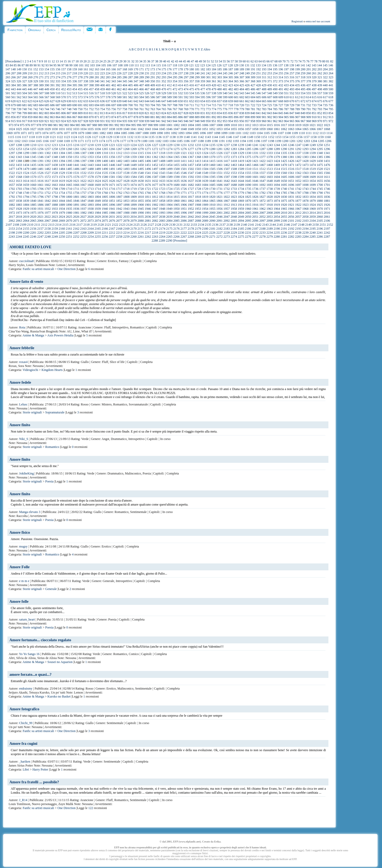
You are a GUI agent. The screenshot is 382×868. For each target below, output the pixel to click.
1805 (105, 197)
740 (24, 109)
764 (158, 109)
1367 (191, 157)
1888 (55, 205)
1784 (277, 193)
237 (180, 73)
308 (248, 77)
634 (91, 101)
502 (14, 93)
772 (203, 109)
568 (53, 97)
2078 (126, 221)
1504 (205, 169)
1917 (262, 205)
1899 (134, 205)
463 (125, 89)
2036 (148, 217)
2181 (212, 229)
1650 (284, 181)
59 (240, 61)
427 (253, 85)
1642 (227, 181)
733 (314, 105)
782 (258, 109)
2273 (227, 237)
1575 (69, 177)
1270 (141, 149)
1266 (112, 149)
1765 (141, 193)
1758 (90, 193)
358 (197, 81)
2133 (194, 225)
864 (58, 117)
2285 (312, 237)
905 (286, 117)
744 (47, 109)
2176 (176, 229)
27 (113, 61)
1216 (76, 145)
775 (219, 109)
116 (164, 65)
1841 (40, 201)
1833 (305, 197)
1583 (127, 177)
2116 (72, 225)
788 (292, 109)
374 (286, 81)
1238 (234, 145)
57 (232, 61)
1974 (26, 213)
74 (300, 61)
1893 (91, 205)
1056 (241, 129)
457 (91, 89)
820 (141, 113)
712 (197, 105)
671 (297, 101)
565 (36, 97)
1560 (284, 173)
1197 (264, 141)
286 (125, 77)
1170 (74, 141)
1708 (55, 189)
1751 (40, 193)
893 (220, 117)
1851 (112, 201)
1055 (234, 129)
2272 (219, 237)
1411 (184, 161)
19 (81, 61)
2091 (219, 221)
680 (19, 105)
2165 (98, 229)
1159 (321, 137)
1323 (198, 153)
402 (114, 85)
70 (284, 61)
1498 (162, 169)
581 (125, 97)
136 (275, 65)
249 (247, 73)
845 (281, 113)
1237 (227, 145)
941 (158, 121)
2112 (44, 225)
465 (136, 89)
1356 (112, 157)
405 (131, 85)
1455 (176, 165)
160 (80, 69)
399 (97, 85)
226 (119, 73)
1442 (83, 165)
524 (136, 93)
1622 (83, 181)
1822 (227, 197)
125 (214, 65)
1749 (26, 193)
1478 (19, 169)
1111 (309, 133)
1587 (155, 177)
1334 (277, 153)
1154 (285, 137)
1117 (25, 137)
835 (225, 113)
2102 (298, 221)
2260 (133, 237)
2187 (255, 229)
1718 (126, 189)
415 (186, 85)
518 (102, 93)
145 (325, 65)
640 (125, 101)
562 (19, 97)
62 (252, 61)
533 (186, 93)
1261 (76, 149)
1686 (219, 185)
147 (8, 69)
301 (209, 77)
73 (296, 61)
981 (56, 125)
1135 (151, 137)
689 (69, 105)
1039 (119, 129)
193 (264, 69)
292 (158, 77)
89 (31, 65)
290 (147, 77)
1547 (191, 173)
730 (297, 105)
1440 (69, 165)
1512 (262, 169)
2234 (270, 233)
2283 (298, 237)
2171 (141, 229)
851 (314, 113)
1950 (176, 209)
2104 (312, 221)
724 (264, 105)
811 (92, 113)
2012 (298, 213)
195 (275, 69)
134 (264, 65)
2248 (47, 237)
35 (145, 61)
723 (258, 105)
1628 (126, 181)
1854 (133, 201)
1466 (255, 165)
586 (153, 97)
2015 (320, 213)
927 (80, 121)
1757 (83, 193)
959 (258, 121)
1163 (25, 141)
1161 (10, 141)
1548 (198, 173)
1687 (227, 185)
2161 (69, 229)
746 (58, 109)
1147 (236, 137)
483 (236, 89)
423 (231, 85)
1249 (312, 145)
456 (86, 89)
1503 (198, 169)
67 (272, 61)
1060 (270, 129)
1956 (219, 209)
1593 (198, 177)
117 (170, 65)
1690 (248, 185)
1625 (105, 181)
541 (231, 93)
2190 (277, 229)
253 (270, 73)
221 (91, 73)
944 (175, 121)
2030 (105, 217)
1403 (127, 161)
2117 (80, 225)
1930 (33, 209)
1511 (255, 169)
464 (130, 89)
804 (53, 113)
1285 (248, 149)
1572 (48, 177)
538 (214, 93)
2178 (191, 229)
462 (119, 89)
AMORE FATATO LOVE (30, 247)
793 (320, 109)
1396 (76, 161)
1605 (284, 177)
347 (136, 81)
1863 (198, 201)
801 (36, 113)
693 (92, 105)
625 (41, 101)
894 (225, 117)
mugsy (23, 546)
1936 (76, 209)
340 (97, 81)
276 (69, 77)
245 (225, 73)
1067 (320, 129)
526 (147, 93)
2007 (263, 213)
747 (63, 109)
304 (225, 77)
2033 (126, 217)
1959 (241, 209)
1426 (291, 161)
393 (64, 85)
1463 (234, 165)
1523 (19, 173)
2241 (320, 233)
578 (108, 97)
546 (258, 93)
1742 (298, 189)
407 (142, 85)
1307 (84, 153)
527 (153, 93)
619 (8, 101)
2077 (119, 221)
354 (175, 81)
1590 (177, 177)
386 (25, 85)
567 (47, 97)
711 (192, 105)
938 (141, 121)
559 (331, 93)
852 (320, 113)
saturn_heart (27, 619)
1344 (26, 157)
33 (137, 61)
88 (27, 65)
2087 (191, 221)
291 (153, 77)
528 (158, 93)
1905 (177, 205)
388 (36, 85)
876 (125, 117)
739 (19, 109)
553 (297, 93)
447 (36, 89)
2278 (262, 237)
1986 (112, 213)
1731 (219, 189)
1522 (12, 173)
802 (41, 113)
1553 (234, 173)
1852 (119, 201)
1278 (198, 149)
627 (52, 101)
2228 (227, 233)
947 (192, 121)
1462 (227, 165)
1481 (41, 169)
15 (65, 61)
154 (47, 69)
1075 (52, 133)
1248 (305, 145)
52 (212, 61)
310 (259, 77)
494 (297, 89)
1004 (191, 125)
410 (158, 85)
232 (153, 73)
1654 (312, 181)
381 (325, 81)
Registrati (297, 21)
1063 (291, 129)
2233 (262, 233)
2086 (184, 221)
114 (153, 65)
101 (81, 65)
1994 (170, 213)
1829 (277, 197)
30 (125, 61)
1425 (284, 161)
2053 (270, 217)
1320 (176, 153)
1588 (162, 177)
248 (242, 73)
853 (325, 113)
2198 (12, 233)
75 (304, 61)
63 (256, 61)
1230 (176, 145)
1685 (212, 185)
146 (331, 65)
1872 (262, 201)
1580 (105, 177)
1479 (26, 169)
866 (69, 117)
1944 (133, 209)
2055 (284, 217)
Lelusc (23, 404)
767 (175, 109)
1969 (312, 209)
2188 (262, 229)
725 (270, 105)
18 (77, 61)
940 (153, 121)
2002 (227, 213)
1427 (298, 161)
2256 (105, 237)
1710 (69, 189)
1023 (327, 125)
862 (47, 117)
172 (147, 69)
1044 (155, 129)
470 (164, 89)
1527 (47, 173)
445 (24, 89)
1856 (148, 201)
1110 (302, 133)
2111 (37, 225)
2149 (308, 225)
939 (147, 121)
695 (103, 105)
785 (275, 109)
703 (147, 105)
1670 (105, 185)
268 (25, 77)
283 (108, 77)
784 (270, 109)
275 (64, 77)
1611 (327, 177)
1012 (248, 125)
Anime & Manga (33, 335)
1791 (327, 193)
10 (45, 61)
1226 (148, 145)
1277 (191, 149)
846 (286, 113)
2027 (83, 217)
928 (86, 121)
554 (303, 93)
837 (236, 113)
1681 (184, 185)
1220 (105, 145)
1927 (12, 209)
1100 (231, 133)
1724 (169, 189)
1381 (291, 157)
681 (25, 105)
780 (247, 109)
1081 (95, 133)
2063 (19, 221)
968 (309, 121)
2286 (320, 237)
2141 (251, 225)
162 (91, 69)
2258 (119, 237)
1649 (277, 181)
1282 (227, 149)
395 (75, 85)
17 (73, 61)
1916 (255, 205)
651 (186, 101)
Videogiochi (30, 370)
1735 (248, 189)
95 (55, 65)
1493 (127, 169)
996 (139, 125)
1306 (76, 153)
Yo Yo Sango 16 (29, 654)
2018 (19, 217)
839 (247, 113)
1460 (212, 165)
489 (270, 89)
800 (30, 113)
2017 (12, 217)
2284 (305, 237)
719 (236, 105)
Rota (22, 327)
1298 (19, 153)
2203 (48, 233)
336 (75, 81)
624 (36, 101)
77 (312, 61)
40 (164, 61)
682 (30, 105)
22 (93, 61)
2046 (219, 217)
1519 (312, 169)
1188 (201, 141)
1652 (298, 181)
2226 (212, 233)
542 (236, 93)
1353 (90, 157)
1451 (148, 165)
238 (186, 73)
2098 (270, 221)
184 (214, 69)
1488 (91, 169)
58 (236, 61)
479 (214, 89)
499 (325, 89)
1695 (284, 185)
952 (219, 121)
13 (57, 61)
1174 (102, 141)
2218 (155, 233)
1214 (62, 145)
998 (150, 125)
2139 (237, 225)
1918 (270, 205)
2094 (241, 221)
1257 (47, 149)
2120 (101, 225)
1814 (169, 197)
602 (242, 97)
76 (308, 61)
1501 (184, 169)
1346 (40, 157)
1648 (270, 181)
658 (225, 101)
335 (69, 81)
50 (204, 61)
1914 (241, 205)
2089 (205, 221)
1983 (91, 213)
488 (264, 89)
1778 (234, 193)
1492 (119, 169)
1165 (39, 141)
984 (72, 125)
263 (325, 73)
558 (325, 93)
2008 (270, 213)
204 (325, 69)
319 (309, 77)
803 (47, 113)
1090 (160, 133)
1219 (98, 145)
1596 (220, 177)
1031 (62, 129)
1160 (328, 137)
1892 (84, 205)
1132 (130, 137)
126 (219, 65)
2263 (155, 237)
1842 (47, 201)
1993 (162, 213)
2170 (133, 229)
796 (8, 113)
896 (236, 117)
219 (80, 73)
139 (292, 65)
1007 (212, 125)
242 (208, 73)
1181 (151, 141)
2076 (112, 221)
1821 (219, 197)
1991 (148, 213)
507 (41, 93)
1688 (234, 185)
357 (192, 81)
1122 (60, 137)
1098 (217, 133)
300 (203, 77)
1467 (262, 165)
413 (175, 85)
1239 (241, 145)
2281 (284, 237)
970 (320, 121)
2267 (184, 237)
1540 (141, 173)
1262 (83, 149)
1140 (187, 137)
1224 (133, 145)
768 (180, 109)
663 (253, 101)
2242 (327, 233)
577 (103, 97)
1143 (208, 137)
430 (270, 85)
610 (286, 97)
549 (275, 93)
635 (97, 101)
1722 (155, 189)
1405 (141, 161)
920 (41, 121)
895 (231, 117)
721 (247, 105)
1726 (184, 189)
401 (108, 85)
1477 (12, 169)
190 (247, 69)
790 (303, 109)
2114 (58, 225)
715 (214, 105)
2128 (158, 225)
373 (281, 81)
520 (114, 93)
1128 (102, 137)
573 (80, 97)
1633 (162, 181)
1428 (305, 161)
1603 (270, 177)
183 (208, 69)
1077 (67, 133)
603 (248, 97)
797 (14, 113)
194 (270, 69)
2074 (98, 221)
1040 (126, 129)
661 (242, 101)
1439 (62, 165)
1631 (148, 181)
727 (281, 105)
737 (8, 109)
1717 (119, 189)
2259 (126, 237)
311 (264, 77)
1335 (284, 153)
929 (91, 121)
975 (22, 125)
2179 (198, 229)
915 (13, 121)
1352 (83, 157)
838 (242, 113)
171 (141, 69)
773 (208, 109)
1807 (119, 197)
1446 (112, 165)
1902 (155, 205)
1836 (327, 197)
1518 (305, 169)
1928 (19, 209)
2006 (255, 213)
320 (314, 77)
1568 (19, 177)
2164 (90, 229)
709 (181, 105)
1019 (298, 125)
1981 (76, 213)
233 (158, 73)
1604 (277, 177)
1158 (314, 137)
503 (19, 93)
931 (102, 121)
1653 (305, 181)
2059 (312, 217)
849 (303, 113)
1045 (162, 129)
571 (69, 97)
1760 (105, 193)
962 (275, 121)
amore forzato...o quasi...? (30, 674)
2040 (176, 217)
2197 (327, 229)
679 (14, 105)
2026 (76, 217)
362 (219, 81)
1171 (81, 141)
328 (30, 81)
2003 (234, 213)
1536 (112, 173)
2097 (262, 221)
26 (109, 61)
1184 (172, 141)
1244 (277, 145)
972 (331, 121)
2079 (133, 221)
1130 (116, 137)
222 (97, 73)
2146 (287, 225)
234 (164, 73)
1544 (169, 173)
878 (136, 117)
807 (69, 113)
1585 (141, 177)
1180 (144, 141)
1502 (191, 169)
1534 (98, 173)
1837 (12, 201)
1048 (184, 129)
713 (203, 105)
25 (105, 61)
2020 (33, 217)
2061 (327, 217)
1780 (248, 193)
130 (241, 65)
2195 (312, 229)
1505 (212, 169)
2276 (248, 237)
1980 (69, 213)
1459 (205, 165)
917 (24, 121)
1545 (176, 173)
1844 (62, 201)
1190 (215, 141)
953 (225, 121)
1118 (32, 137)
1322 (191, 153)
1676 (148, 185)
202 (314, 69)
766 (169, 109)
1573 (55, 177)
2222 (184, 233)
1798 (55, 197)
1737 (262, 189)
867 (75, 117)
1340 (320, 153)
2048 (234, 217)
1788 (305, 193)
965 (292, 121)
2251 (69, 237)
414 (180, 85)
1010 (234, 125)
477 (203, 89)
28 (117, 61)
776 (225, 109)
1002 (177, 125)
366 (242, 81)
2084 (169, 221)
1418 (234, 161)
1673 (126, 185)
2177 (184, 229)
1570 (33, 177)
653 (197, 101)
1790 (320, 193)
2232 (255, 233)
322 (325, 77)
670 (292, 101)
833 (214, 113)
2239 (305, 233)
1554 (241, 173)
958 (253, 121)
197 (286, 69)
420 (214, 85)
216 (63, 73)
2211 (105, 233)
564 (30, 97)
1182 (158, 141)
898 (248, 117)
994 (128, 125)
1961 (255, 209)
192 (258, 69)
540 (225, 93)
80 (324, 61)
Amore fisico (20, 532)
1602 (263, 177)
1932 (47, 209)
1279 (205, 149)
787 (286, 109)
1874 (277, 201)
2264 (162, 237)
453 (69, 89)
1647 (262, 181)
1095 (196, 133)
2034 (133, 217)
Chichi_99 (26, 723)
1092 (174, 133)
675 (320, 101)
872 (103, 117)
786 (281, 109)
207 (14, 73)
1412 (191, 161)
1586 (148, 177)
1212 (47, 145)
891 (209, 117)
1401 (112, 161)
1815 (176, 197)
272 (47, 77)
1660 (33, 185)
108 (120, 65)
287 (131, 77)
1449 (133, 165)
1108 (288, 133)
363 (225, 81)
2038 (162, 217)
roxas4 (23, 362)
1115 (11, 137)
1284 (241, 149)
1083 (110, 133)
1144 (215, 137)
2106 (327, 221)
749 (75, 109)
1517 (298, 169)
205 (331, 69)
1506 (220, 169)
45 (184, 61)
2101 (291, 221)
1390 (33, 161)
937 (136, 121)
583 (136, 97)
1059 (262, 129)
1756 (76, 193)
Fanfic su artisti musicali (38, 269)
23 (97, 61)
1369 (205, 157)
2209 (91, 233)
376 (297, 81)
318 (303, 77)
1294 (312, 149)
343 (114, 81)
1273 (162, 149)
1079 (81, 133)
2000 (212, 213)
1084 (117, 133)
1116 (18, 137)
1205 (321, 141)
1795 (33, 197)
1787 (298, 193)
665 (264, 101)
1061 (277, 129)
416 (192, 85)
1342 (12, 157)
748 (69, 109)
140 (297, 65)
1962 (262, 209)
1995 (177, 213)
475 (192, 89)
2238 (298, 233)
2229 (234, 233)
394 (69, 85)
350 (153, 81)
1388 (19, 161)
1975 (33, 213)
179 (186, 69)
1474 (312, 165)
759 (130, 109)
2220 (169, 233)
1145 (222, 137)
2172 (148, 229)
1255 (33, 149)
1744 (312, 189)
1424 (277, 161)
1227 (155, 145)
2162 (76, 229)
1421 (255, 161)
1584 (134, 177)
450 (52, 89)
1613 (19, 181)
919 (36, 121)
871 (97, 117)
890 (203, 117)
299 (197, 77)
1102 (246, 133)
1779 (241, 193)
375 (292, 81)
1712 (83, 189)
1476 (327, 165)
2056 (291, 217)
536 (203, 93)
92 (43, 65)
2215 (133, 233)
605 (259, 97)
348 (141, 81)
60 (244, 61)
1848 (90, 201)
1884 (26, 205)
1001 (170, 125)
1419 (241, 161)
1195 (250, 141)
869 (86, 117)
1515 (284, 169)
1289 (277, 149)
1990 (141, 213)
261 (314, 73)
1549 (205, 173)
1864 (205, 201)
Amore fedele (20, 382)
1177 (123, 141)
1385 (320, 157)
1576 (76, 177)
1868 (234, 201)
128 (230, 65)
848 (297, 113)
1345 (33, 157)
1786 (291, 193)
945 (180, 121)
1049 (191, 129)
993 (123, 125)
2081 (148, 221)
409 (153, 85)
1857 (155, 201)
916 (19, 121)
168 (125, 69)
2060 (320, 217)
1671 (112, 185)
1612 (12, 181)
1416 (219, 161)
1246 (291, 145)
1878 (305, 201)
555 (309, 93)
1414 (205, 161)
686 (53, 105)
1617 (47, 181)
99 (71, 65)
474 (186, 89)
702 (142, 105)
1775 (212, 193)
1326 (219, 153)
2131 (179, 225)
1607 (298, 177)
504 (25, 93)
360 (208, 81)
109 (126, 65)
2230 (241, 233)
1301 (41, 153)
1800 (69, 197)
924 (63, 121)
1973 (19, 213)
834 (219, 113)
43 (176, 61)
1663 (55, 185)
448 (41, 89)
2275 (241, 237)
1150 (257, 137)
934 (119, 121)
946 (186, 121)
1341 (327, 153)
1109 (295, 133)
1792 (12, 197)
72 (292, 61)
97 (63, 65)
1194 (243, 141)
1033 (76, 129)
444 (19, 89)
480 (219, 89)
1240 (248, 145)
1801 (76, 197)
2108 (16, 225)
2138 (229, 225)
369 (258, 81)
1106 (274, 133)
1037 (105, 129)
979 (45, 125)
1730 (212, 189)
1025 (19, 129)
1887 (48, 205)
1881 (327, 201)
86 (19, 65)
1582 (119, 177)
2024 (62, 217)
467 (147, 89)
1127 (95, 137)
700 (131, 105)
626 (47, 101)
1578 (91, 177)
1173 (95, 141)
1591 (184, 177)
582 (131, 97)
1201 (292, 141)
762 (147, 109)
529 (164, 93)
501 (8, 93)
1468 (270, 165)
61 (248, 61)
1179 (137, 141)
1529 (62, 173)
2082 (155, 221)
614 (309, 97)
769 (186, 109)
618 (331, 97)
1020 (305, 125)
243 (214, 73)
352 (164, 81)
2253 (83, 237)
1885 (33, 205)
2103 (305, 221)
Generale (51, 589)
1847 (83, 201)
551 (286, 93)
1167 (53, 141)
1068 (327, 129)
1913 (234, 205)
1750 (33, 193)
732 (309, 105)
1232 (191, 145)
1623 (90, 181)
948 (197, 121)
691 (80, 105)
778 (236, 109)
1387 (12, 161)
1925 (320, 205)
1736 (255, 189)
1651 (291, 181)
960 (264, 121)
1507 (227, 169)
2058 (305, 217)
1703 (19, 189)
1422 (262, 161)
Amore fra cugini (23, 743)
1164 (32, 141)
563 (25, 97)
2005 (248, 213)
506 (36, 93)
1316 (148, 153)
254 (275, 73)
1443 (90, 165)
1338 (305, 153)
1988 (127, 213)
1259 (62, 149)
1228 (162, 145)
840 (253, 113)
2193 (298, 229)
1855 (141, 201)
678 (8, 105)
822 (153, 113)
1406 (148, 161)
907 (298, 117)
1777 (227, 193)
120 (186, 65)
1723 (162, 189)
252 (264, 73)
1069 (9, 133)
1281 (219, 149)
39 (160, 61)
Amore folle (19, 601)
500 (331, 89)
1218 (90, 145)
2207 (76, 233)
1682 (191, 185)
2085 (176, 221)
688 (64, 105)
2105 (320, 221)
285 (119, 77)
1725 (176, 189)
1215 (69, 145)
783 (264, 109)
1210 (33, 145)
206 (8, 73)
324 (8, 81)
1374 (241, 157)
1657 (12, 185)
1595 (212, 177)
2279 (270, 237)
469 (158, 89)
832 (208, 113)
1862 (191, 201)
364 (231, 81)
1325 (212, 153)
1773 (198, 193)
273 (53, 77)
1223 (126, 145)
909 (309, 117)
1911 (220, 205)
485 (247, 89)
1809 (134, 197)
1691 (255, 185)
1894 (98, 205)
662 (247, 101)
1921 (291, 205)
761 (141, 109)
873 (108, 117)
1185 (180, 141)
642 (136, 101)
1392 (48, 161)
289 (142, 77)
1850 (105, 201)
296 (181, 77)
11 (49, 61)
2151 (323, 225)
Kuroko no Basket (59, 696)
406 (136, 85)
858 (25, 117)
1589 (170, 177)
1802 (84, 197)
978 (39, 125)
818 (130, 113)
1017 (284, 125)
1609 (313, 177)
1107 (281, 133)
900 (259, 117)
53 (216, 61)
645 (153, 101)
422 (225, 85)
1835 (320, 197)
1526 (40, 173)
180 (192, 69)
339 (91, 81)
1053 (219, 129)
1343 (19, 157)
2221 (176, 233)
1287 (262, 149)
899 (253, 117)
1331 (255, 153)
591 (181, 97)
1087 (138, 133)
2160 (62, 229)
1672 (119, 185)
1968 (305, 209)
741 (30, 109)
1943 (126, 209)
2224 (198, 233)
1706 (41, 189)
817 (125, 113)
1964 (277, 209)
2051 (255, 217)
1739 (277, 189)
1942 (119, 209)
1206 (328, 141)
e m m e (24, 581)
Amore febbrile (22, 348)
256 (286, 73)
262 (320, 73)
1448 (126, 165)
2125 (136, 225)
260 (309, 73)
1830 (284, 197)
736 (331, 105)
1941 (112, 209)
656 (214, 101)
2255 (98, 237)
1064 (298, 129)
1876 (291, 201)
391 (53, 85)
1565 (320, 173)
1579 (98, 177)
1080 (88, 133)
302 (214, 77)
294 (170, 77)
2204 (55, 233)
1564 (312, 173)
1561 (291, 173)
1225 (141, 145)
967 (303, 121)
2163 (83, 229)
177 (175, 69)
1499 (170, 169)
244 (219, 73)
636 (102, 101)
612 (297, 97)
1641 (219, 181)
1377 (262, 157)
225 (114, 73)
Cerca (51, 30)
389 (41, 85)
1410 (177, 161)
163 (97, 69)
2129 (165, 225)
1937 (83, 209)
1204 (314, 141)
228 (130, 73)
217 (69, 73)
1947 (155, 209)
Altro (207, 49)
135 (269, 65)
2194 (305, 229)
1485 (69, 169)
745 (52, 109)
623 (30, 101)
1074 (45, 133)
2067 (47, 221)
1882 (12, 205)
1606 (291, 177)
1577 (84, 177)
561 (14, 97)
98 (67, 65)
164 (102, 69)
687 (58, 105)
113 (148, 65)
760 (136, 109)
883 (164, 117)
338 (86, 81)
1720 (141, 189)
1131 (123, 137)
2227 (219, 233)
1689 (241, 185)
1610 (320, 177)
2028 (90, 217)
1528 (55, 173)
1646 (255, 181)
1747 (12, 193)
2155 (26, 229)
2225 (205, 233)
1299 (26, 153)
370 (264, 81)
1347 (47, 157)
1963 (270, 209)
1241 (255, 145)
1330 (248, 153)
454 (75, 89)
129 (236, 65)
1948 (162, 209)
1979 (62, 213)
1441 (76, 165)
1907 (191, 205)
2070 (69, 221)
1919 (277, 205)
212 (41, 73)
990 (106, 125)
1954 (205, 209)
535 (197, 93)
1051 (205, 129)
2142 (258, 225)
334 (63, 81)
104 (98, 65)
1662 (47, 185)
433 (286, 85)
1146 (229, 137)
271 (41, 77)
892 (214, 117)
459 (102, 89)
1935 (69, 209)
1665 (69, 185)
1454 (169, 165)
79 (320, 61)
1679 (169, 185)
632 (80, 101)
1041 (133, 129)
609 (281, 97)
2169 (126, 229)
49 (200, 61)
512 (69, 93)
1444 (98, 165)
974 (17, 125)
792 (314, 109)
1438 (55, 165)
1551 (219, 173)
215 (58, 73)
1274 (169, 149)
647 (164, 101)
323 (331, 77)
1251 (327, 145)
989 (100, 125)
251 (258, 73)
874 (114, 117)
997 (145, 125)
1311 (112, 153)
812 (97, 113)
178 (180, 69)
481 (225, 89)
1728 (198, 189)
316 (292, 77)
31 (129, 61)
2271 (212, 237)
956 (242, 121)
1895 (105, 205)
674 (314, 101)
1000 (162, 125)
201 (309, 69)
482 (231, 89)
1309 (98, 153)
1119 (39, 137)
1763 (126, 193)
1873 (270, 201)
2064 (26, 221)
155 (52, 69)
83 (7, 65)
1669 (98, 185)
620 (13, 101)
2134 (201, 225)
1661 (40, 185)
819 (136, 113)
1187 (194, 141)
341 (102, 81)
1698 (305, 185)
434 (292, 85)
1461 (219, 165)
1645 (248, 181)
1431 (327, 161)
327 (24, 81)
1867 (227, 201)
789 (297, 109)
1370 (212, 157)
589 (170, 97)
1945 (141, 209)
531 (175, 93)
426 (247, 85)
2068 (55, 221)
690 (75, 105)
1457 (191, 165)
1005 (198, 125)
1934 (62, 209)
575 (92, 97)
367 (247, 81)
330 (41, 81)
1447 (119, 165)
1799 (62, 197)
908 (303, 117)
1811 (148, 197)
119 (180, 65)
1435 (33, 165)
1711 (76, 189)
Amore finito (20, 425)
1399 (98, 161)
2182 (219, 229)
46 (188, 61)
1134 (144, 137)
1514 (277, 169)
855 (8, 117)
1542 (155, 173)
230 (141, 73)
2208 (84, 233)
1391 (41, 161)
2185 (241, 229)
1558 (270, 173)
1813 (162, 197)
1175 (109, 141)
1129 (109, 137)
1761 (112, 193)
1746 (327, 189)
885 (175, 117)
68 (276, 61)
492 (286, 89)
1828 (270, 197)
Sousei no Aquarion (60, 662)
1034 (83, 129)
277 (75, 77)
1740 (284, 189)
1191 (222, 141)
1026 (26, 129)
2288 (155, 241)
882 (158, 117)
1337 (298, 153)
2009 (277, 213)
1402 (119, 161)
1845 (69, 201)
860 (36, 117)
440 (325, 85)
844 (275, 113)
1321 (184, 153)
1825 (248, 197)
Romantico (52, 447)
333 (58, 81)
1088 (145, 133)
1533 (90, 173)
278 (80, 77)
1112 (316, 133)
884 (170, 117)
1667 (83, 185)
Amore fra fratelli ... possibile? (34, 782)
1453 (162, 165)
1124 (74, 137)
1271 (148, 149)
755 (108, 109)
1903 (162, 205)
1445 (105, 165)
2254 (90, 237)
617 (325, 97)
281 (97, 77)
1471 (291, 165)
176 (169, 69)
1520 (320, 169)
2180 (205, 229)
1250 (320, 145)
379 (314, 81)
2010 (284, 213)
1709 (62, 189)
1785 (284, 193)
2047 (227, 217)
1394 (62, 161)
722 (253, 105)
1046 (169, 129)
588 (164, 97)
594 (197, 97)
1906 (184, 205)
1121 (53, 137)
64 (260, 61)
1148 (243, 137)
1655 (320, 181)
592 (186, 97)
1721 (148, 189)
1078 (74, 133)
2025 (69, 217)
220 (86, 73)
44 (180, 61)
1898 (127, 205)
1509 (241, 169)
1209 (26, 145)
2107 (9, 225)
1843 (55, 201)
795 (331, 109)
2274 (234, 237)
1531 (76, 173)
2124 (129, 225)
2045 (212, 217)
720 (242, 105)
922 (52, 121)
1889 (62, 205)
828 (186, 113)
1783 (270, 193)
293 (164, 77)
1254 (26, 149)
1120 (46, 137)
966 (297, 121)
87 (23, 65)
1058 (255, 129)
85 (15, 65)
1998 (198, 213)
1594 (205, 177)
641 (130, 101)
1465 (248, 165)
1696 (291, 185)
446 (30, 89)
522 (125, 93)
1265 (105, 149)
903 (275, 117)
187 (231, 69)
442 (8, 89)
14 (61, 61)
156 (58, 69)
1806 (112, 197)
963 (281, 121)
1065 (305, 129)
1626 (112, 181)
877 (131, 117)
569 (58, 97)
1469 (277, 165)
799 (25, 113)
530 (169, 93)
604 (253, 97)
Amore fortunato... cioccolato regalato (40, 640)
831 (203, 113)
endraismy (26, 689)
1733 (234, 189)
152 (36, 69)
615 (314, 97)
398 (92, 85)
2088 (198, 221)
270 (36, 77)
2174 (162, 229)
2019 (26, 217)
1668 (90, 185)
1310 (105, 153)
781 (253, 109)
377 (303, 81)
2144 (272, 225)
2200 (26, 233)
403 (119, 85)
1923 (305, 205)
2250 (62, 237)
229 (136, 73)
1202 (299, 141)
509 (53, 93)
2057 (298, 217)
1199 (278, 141)
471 (169, 89)
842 (264, 113)
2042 (191, 217)
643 (141, 101)
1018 (291, 125)
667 (275, 101)
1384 (312, 157)
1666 (76, 185)
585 (147, 97)
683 (36, 105)
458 (97, 89)
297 (186, 77)
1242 (262, 145)
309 (253, 77)
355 (180, 81)
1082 (102, 133)
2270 (205, 237)
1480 (33, 169)
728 (286, 105)
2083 (162, 221)
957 (247, 121)
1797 (48, 197)
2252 (76, 237)
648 (169, 101)
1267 (119, 149)
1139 (180, 137)
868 (80, 117)
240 (197, 73)
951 (214, 121)
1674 (133, 185)
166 (114, 69)
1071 (24, 133)
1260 (69, 149)
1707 (48, 189)
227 (125, 73)
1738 (270, 189)
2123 (122, 225)
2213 (119, 233)
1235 (212, 145)
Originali (35, 30)
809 (80, 113)
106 (109, 65)
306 (236, 77)
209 (25, 73)
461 (114, 89)
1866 (219, 201)
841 (258, 113)
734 (320, 105)
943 (169, 121)
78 (316, 61)
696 (108, 105)
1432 (12, 165)
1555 (248, 173)
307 (242, 77)
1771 (184, 193)
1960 (248, 209)
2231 (248, 233)
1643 (234, 181)
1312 (119, 153)
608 (275, 97)
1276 (184, 149)
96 (59, 65)
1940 (105, 209)
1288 (270, 149)
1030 (55, 129)
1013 (255, 125)
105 (103, 65)
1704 (26, 189)
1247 (298, 145)
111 (137, 65)
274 (58, 77)
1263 (90, 149)
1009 (227, 125)
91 (39, 65)
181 (197, 69)
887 (186, 117)
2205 (62, 233)
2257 (112, 237)
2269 (198, 237)
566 (41, 97)
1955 (212, 209)
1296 (327, 149)
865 (64, 117)
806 (64, 113)
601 (236, 97)
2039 (169, 217)
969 (314, 121)
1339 (312, 153)
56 (228, 61)
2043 (198, 217)
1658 (19, 185)
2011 (291, 213)
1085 (124, 133)
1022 (320, 125)
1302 (48, 153)
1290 (284, 149)
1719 (133, 189)
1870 (248, 201)
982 (61, 125)
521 (119, 93)
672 (303, 101)
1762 (119, 193)
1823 (234, 197)
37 (153, 61)
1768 (162, 193)
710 (186, 105)
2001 (220, 213)
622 (24, 101)
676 (325, 101)
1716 (112, 189)
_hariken (25, 762)
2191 (284, 229)
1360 (141, 157)
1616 (40, 181)
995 (134, 125)
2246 (33, 237)
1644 (241, 181)
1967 (298, 209)
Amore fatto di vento (26, 281)
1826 (255, 197)
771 (197, 109)
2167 (112, 229)
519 (108, 93)
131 (247, 65)
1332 (262, 153)
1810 (141, 197)
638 (114, 101)
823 (158, 113)
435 (297, 85)
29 (121, 61)
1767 (155, 193)
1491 (112, 169)
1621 (76, 181)
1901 (148, 205)
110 (131, 65)
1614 (26, 181)
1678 (162, 185)
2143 (265, 225)
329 (36, 81)
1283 (234, 149)
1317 (155, 153)
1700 (320, 185)
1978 (55, 213)
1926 (327, 205)
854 (331, 113)
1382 (298, 157)
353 (169, 81)
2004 (241, 213)
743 (41, 109)
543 (242, 93)
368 (253, 81)
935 (125, 121)
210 (30, 73)
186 (225, 69)
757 (119, 109)
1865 (212, 201)
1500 (177, 169)
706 (164, 105)
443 (13, 89)
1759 (98, 193)
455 (80, 89)
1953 (198, 209)
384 (14, 85)
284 (114, 77)
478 (208, 89)
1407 (155, 161)
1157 (306, 137)
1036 (98, 129)
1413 (198, 161)
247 (236, 73)
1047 (176, 129)
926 (75, 121)
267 (19, 77)
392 (58, 85)
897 (242, 117)
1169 (67, 141)
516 (91, 93)
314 (281, 77)
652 (192, 101)
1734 (241, 189)
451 (58, 89)
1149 (250, 137)
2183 (227, 229)
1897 (119, 205)
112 (142, 65)
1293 (305, 149)
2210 (98, 233)
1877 (298, 201)
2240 (312, 233)
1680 (176, 185)
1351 (76, 157)
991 (111, 125)
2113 (51, 225)
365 (236, 81)
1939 (98, 209)
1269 (133, 149)
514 (80, 93)
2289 (162, 241)
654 (203, 101)
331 (47, 81)
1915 (248, 205)
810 (86, 113)
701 (136, 105)
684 (41, 105)
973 (11, 125)
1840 (33, 201)
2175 (169, 229)
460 (108, 89)
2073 (90, 221)
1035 (90, 129)
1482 (48, 169)
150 (24, 69)
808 (75, 113)
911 (320, 117)
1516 (291, 169)
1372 (227, 157)
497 (314, 89)
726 (275, 105)
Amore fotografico (24, 709)
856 (14, 117)
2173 (155, 229)
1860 (176, 201)
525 (141, 93)
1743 (305, 189)
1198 (271, 141)
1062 (284, 129)
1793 (19, 197)
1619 (62, 181)
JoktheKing (26, 473)
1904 (170, 205)
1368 (198, 157)
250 (253, 73)
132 (253, 65)
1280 (212, 149)
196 (281, 69)
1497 (155, 169)
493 (292, 89)
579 (114, 97)
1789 (312, 193)
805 (58, 113)
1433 (19, 165)
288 (136, 77)
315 (286, 77)
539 (219, 93)
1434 (26, 165)
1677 (155, 185)
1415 (212, 161)
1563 (305, 173)
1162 (18, 141)
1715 (105, 189)
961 (270, 121)
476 (197, 89)
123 (202, 65)
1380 (284, 157)
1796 (41, 197)
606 (264, 97)
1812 (155, 197)
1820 (212, 197)
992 (117, 125)
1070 (16, 133)
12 (53, 61)
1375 (248, 157)
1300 (33, 153)
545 (253, 93)
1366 (184, 157)
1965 (284, 209)
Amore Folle (19, 567)
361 (214, 81)
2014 (312, 213)
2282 (291, 237)
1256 (40, 149)
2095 (248, 221)
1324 (205, 153)
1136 (159, 137)
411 (164, 85)
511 (64, 93)
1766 (148, 193)
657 (219, 101)
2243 (12, 237)
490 (275, 89)
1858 (162, 201)
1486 (76, 169)
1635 (176, 181)
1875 (284, 201)
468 (153, 89)
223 (102, 73)
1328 (234, 153)
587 (158, 97)
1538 (126, 173)
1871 (255, 201)
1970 (320, 209)
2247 (40, 237)
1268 (126, 149)
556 (314, 93)
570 (64, 97)
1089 (153, 133)
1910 (212, 205)
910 (314, 117)
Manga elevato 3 (30, 512)
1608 (306, 177)
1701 (327, 185)
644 (147, 101)
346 (130, 81)
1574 (62, 177)
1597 (227, 177)
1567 (12, 177)
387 (30, 85)
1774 (205, 193)
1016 (277, 125)
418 (203, 85)
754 (102, 109)
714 (208, 105)
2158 (47, 229)
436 (303, 85)
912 (325, 117)
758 (125, 109)
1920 (284, 205)
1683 (198, 185)
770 (192, 109)
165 (108, 69)
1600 (248, 177)
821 (147, 113)
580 (119, 97)
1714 (98, 189)
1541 (148, 173)
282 (103, 77)
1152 (271, 137)
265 (8, 77)
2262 (148, 237)
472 (175, 89)
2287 (327, 237)
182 (203, 69)
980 (50, 125)
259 (303, 73)
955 (236, 121)
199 (297, 69)
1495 (141, 169)
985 (78, 125)
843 (270, 113)
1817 (191, 197)
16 (69, 61)
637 (108, 101)
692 (86, 105)
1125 (81, 137)
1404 (134, 161)
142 (308, 65)
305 (231, 77)
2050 (248, 217)
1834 (312, 197)
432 (281, 85)
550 (281, 93)
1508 (234, 169)
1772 (191, 193)
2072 (83, 221)
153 (41, 69)
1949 (169, 209)
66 (268, 61)
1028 (40, 129)
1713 (90, 189)
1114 (329, 133)
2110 (30, 225)
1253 (19, 149)
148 (13, 69)
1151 (264, 137)
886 (181, 117)
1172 (88, 141)
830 (197, 113)
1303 (55, 153)
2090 (212, 221)
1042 (141, 129)
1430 (320, 161)
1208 (19, 145)
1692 (262, 185)
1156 (299, 137)
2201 (33, 233)
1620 (69, 181)
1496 (148, 169)
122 (197, 65)
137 (280, 65)
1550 (212, 173)
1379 (277, 157)
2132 (186, 225)
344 (119, 81)
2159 (55, 229)
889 (197, 117)
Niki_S (24, 439)
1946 (148, 209)
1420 (248, 161)
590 (175, 97)
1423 (270, 161)
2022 (47, 217)
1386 (327, 157)
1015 (270, 125)
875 (119, 117)
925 (69, 121)
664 (258, 101)
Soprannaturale (55, 412)
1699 (312, 185)
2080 (141, 221)
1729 (205, 189)
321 (320, 77)
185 (219, 69)
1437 (47, 165)
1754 (62, 193)
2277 (255, 237)
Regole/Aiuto (71, 30)
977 (33, 125)
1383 (305, 157)
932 (108, 121)
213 (47, 73)
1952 (191, 209)
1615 (33, 181)
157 (63, 69)
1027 (33, 129)
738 (13, 109)
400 (103, 85)
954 (231, 121)
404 (125, 85)
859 (30, 117)
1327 (227, 153)
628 (58, 101)
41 (168, 61)
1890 (69, 205)
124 (208, 65)
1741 (291, 189)
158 (69, 69)
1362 (155, 157)
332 (52, 81)
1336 (291, 153)
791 (309, 109)
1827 (262, 197)
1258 (55, 149)
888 (192, 117)
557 (320, 93)
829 (192, 113)
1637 (191, 181)
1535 (105, 173)
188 (236, 69)
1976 (41, 213)
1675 (141, 185)
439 (320, 85)
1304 (62, 153)
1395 (69, 161)
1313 (126, 153)
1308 (91, 153)
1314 (133, 153)
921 (47, 121)
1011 (241, 125)
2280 (277, 237)
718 (231, 105)
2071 (76, 221)
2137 (222, 225)
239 (192, 73)
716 (219, 105)
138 (286, 65)
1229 (169, 145)
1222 (119, 145)
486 (253, 89)
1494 (134, 169)
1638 (198, 181)
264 (331, 73)
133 (258, 65)
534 (192, 93)
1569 (26, 177)
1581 (112, 177)
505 (30, 93)
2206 (69, 233)
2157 (40, 229)
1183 (166, 141)
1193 (236, 141)
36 (149, 61)
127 (225, 65)
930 (97, 121)
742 (36, 109)
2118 (86, 225)
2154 (19, 229)
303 (220, 77)
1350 (69, 157)
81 (328, 61)
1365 (176, 157)
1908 (198, 205)
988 (95, 125)
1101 (238, 133)
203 (320, 69)
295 (175, 77)
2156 (33, 229)
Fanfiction (15, 30)
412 (169, 85)
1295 (320, 149)
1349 (62, 157)
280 (92, 77)
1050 (198, 129)
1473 (305, 165)
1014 (262, 125)
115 (159, 65)
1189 (208, 141)
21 (89, 61)
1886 (41, 205)
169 (130, 69)
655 (208, 101)
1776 (219, 193)
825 (169, 113)
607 (270, 97)
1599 (241, 177)
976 (28, 125)
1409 (170, 161)
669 (286, 101)
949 (203, 121)
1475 (320, 165)
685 (47, 105)
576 (97, 97)
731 (303, 105)
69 (280, 61)
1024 (12, 129)
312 (270, 77)
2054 (277, 217)
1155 (292, 137)
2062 (12, 221)
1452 (155, 165)
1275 (176, 149)
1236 (219, 145)
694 (97, 105)
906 (292, 117)
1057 (248, 129)
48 (196, 61)
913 (331, 117)
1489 (98, 169)
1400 (105, 161)
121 (191, 65)
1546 (184, 173)
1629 (133, 181)
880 (147, 117)
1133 (137, 137)
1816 (184, 197)
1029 (47, 129)
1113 (322, 133)
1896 (112, 205)
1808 (127, 197)
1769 (169, 193)
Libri (26, 769)
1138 (173, 137)
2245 (26, 237)
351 (158, 81)
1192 (229, 141)
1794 (26, 197)
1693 (270, 185)
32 (133, 61)
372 (275, 81)
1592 (191, 177)
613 (303, 97)
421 (219, 85)
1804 (98, 197)
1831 (291, 197)
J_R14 (23, 800)
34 (141, 61)
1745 (320, 189)
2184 (234, 229)
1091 (167, 133)
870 (92, 117)
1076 (59, 133)
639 (119, 101)
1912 (227, 205)
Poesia (49, 481)
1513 (270, 169)
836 (231, 113)
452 (63, 89)
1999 (205, 213)
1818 (198, 197)
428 (258, 85)
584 (142, 97)
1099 (224, 133)
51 (208, 61)
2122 (115, 225)
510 (58, 93)
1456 (184, 165)
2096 (255, 221)
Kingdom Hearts (52, 370)
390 (47, 85)
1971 (327, 209)
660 (236, 101)
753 (97, 109)
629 (63, 101)
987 (89, 125)
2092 (227, 221)
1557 (262, 173)
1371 (219, 157)
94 (51, 65)
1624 (98, 181)
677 (331, 101)
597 (214, 97)
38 (157, 61)
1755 (69, 193)
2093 (234, 221)
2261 (141, 237)
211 (36, 73)
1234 (205, 145)
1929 (26, 209)
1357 (119, 157)
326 (19, 81)
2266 (176, 237)
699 (125, 105)
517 (97, 93)
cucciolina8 (26, 261)
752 (91, 109)
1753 (55, 193)
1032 (69, 129)
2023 (55, 217)
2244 (19, 237)
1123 (67, 137)
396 (80, 85)
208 (19, 73)
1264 (98, 149)
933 (114, 121)
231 (147, 73)
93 (47, 65)
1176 (116, 141)
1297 (12, 153)
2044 (205, 217)
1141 (194, 137)
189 (242, 69)
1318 (162, 153)
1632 (155, 181)
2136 (215, 225)
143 (314, 65)
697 (114, 105)
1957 (227, 209)
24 (101, 61)
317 (297, 77)
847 (292, 113)
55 (224, 61)
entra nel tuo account (318, 21)
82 (332, 61)
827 (180, 113)
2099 (277, 221)
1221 (112, 145)
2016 (327, 213)
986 (84, 125)
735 (325, 105)
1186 (186, 141)
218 (75, 73)
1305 (69, 153)
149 (19, 69)
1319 (169, 153)
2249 (55, 237)
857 (19, 117)
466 (141, 89)
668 (281, 101)
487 (258, 89)
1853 (126, 201)
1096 (203, 133)
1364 (169, 157)
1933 (55, 209)
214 (52, 73)
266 (14, 77)
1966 (291, 209)
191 (253, 69)
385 (19, 85)
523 (130, 93)
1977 (48, 213)
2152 (330, 225)
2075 (105, 221)
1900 (141, 205)
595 (203, 97)
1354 (98, 157)
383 (8, 85)
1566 (327, 173)
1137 (166, 137)
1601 (255, 177)
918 (30, 121)
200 (303, 69)
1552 (227, 173)
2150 (315, 225)
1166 (46, 141)
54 (220, 61)
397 (86, 85)
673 (309, 101)
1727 (191, 189)
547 (264, 93)
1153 (278, 137)
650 (180, 101)
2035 (141, 217)
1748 (19, 193)
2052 (262, 217)
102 (87, 65)
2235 (277, 233)
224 (108, 73)
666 (270, 101)
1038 (112, 129)
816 (119, 113)
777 (231, 109)
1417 (227, 161)
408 (147, 85)
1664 (62, 185)
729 (292, 105)
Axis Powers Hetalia (60, 335)
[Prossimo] (180, 241)
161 (86, 69)
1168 (60, 141)
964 (286, 121)
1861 (184, 201)
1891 (76, 205)
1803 (91, 197)
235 (169, 73)
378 (309, 81)
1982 (84, 213)
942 (164, 121)
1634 (169, 181)
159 (75, 69)
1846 (76, 201)
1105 (267, 133)
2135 (208, 225)
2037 (155, 217)
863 (53, 117)
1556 (255, 173)
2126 (144, 225)
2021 (40, 217)
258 (297, 73)
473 (180, 89)
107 (115, 65)
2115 (66, 225)
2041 (184, 217)
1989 (134, 213)
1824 (241, 197)
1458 (198, 165)
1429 (312, 161)
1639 (205, 181)
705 (158, 105)
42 (172, 61)
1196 (257, 141)
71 (288, 61)
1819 (205, 197)
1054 (227, 129)
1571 (41, 177)
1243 (270, 145)
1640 (212, 181)
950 (208, 121)
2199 (19, 233)
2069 (62, 221)
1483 (55, 169)
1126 (88, 137)
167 (119, 69)
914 (8, 121)
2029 (98, 217)
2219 (162, 233)
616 (320, 97)
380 (320, 81)
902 (270, 117)
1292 (298, 149)
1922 (298, 205)
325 (13, 81)
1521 (327, 169)
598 (220, 97)
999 (156, 125)
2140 (244, 225)
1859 (169, 201)
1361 (148, 157)
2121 (108, 225)
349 (147, 81)
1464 (241, 165)
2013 (305, 213)
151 (30, 69)
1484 (62, 169)
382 (331, 81)
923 (58, 121)
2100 (284, 221)
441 (331, 85)
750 (80, 109)
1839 (26, 201)
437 (309, 85)
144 (319, 65)
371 (270, 81)
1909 (205, 205)
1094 (188, 133)
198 (292, 69)
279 (86, 77)
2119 (94, 225)
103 (92, 65)
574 (86, 97)
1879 (312, 201)
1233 (198, 145)
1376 (255, 157)
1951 (184, 209)
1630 (141, 181)
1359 (133, 157)
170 (136, 69)
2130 (172, 225)
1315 (141, 153)
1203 (307, 141)
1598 (234, 177)
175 (164, 69)
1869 (241, 201)
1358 (126, 157)
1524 (26, 173)
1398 (91, 161)
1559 (277, 173)
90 (35, 65)
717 (225, 105)
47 (192, 61)
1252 (12, 149)
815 (114, 113)
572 (75, 97)
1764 (133, 193)
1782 (262, 193)
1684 (205, 185)
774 (214, 109)
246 (231, 73)
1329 (241, 153)
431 (275, 85)
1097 (210, 133)
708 (175, 105)
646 (158, 101)
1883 (19, 205)
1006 (205, 125)
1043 (148, 129)
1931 (40, 209)
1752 (47, 193)
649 (175, 101)
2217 (148, 233)
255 (281, 73)
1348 (55, 157)
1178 (130, 141)
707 (170, 105)
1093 (181, 133)
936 (130, 121)
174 (158, 69)
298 (192, 77)
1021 (312, 125)
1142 (201, 137)
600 (231, 97)
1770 (176, 193)
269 (30, 77)
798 (19, 113)
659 (231, 101)
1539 (133, 173)
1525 (33, 173)
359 (203, 81)
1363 (162, 157)
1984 (98, 213)
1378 (270, 157)
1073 (38, 133)
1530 (69, 173)
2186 (248, 229)
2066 (40, 221)
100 (76, 65)
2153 (12, 229)
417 (197, 85)
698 (119, 105)
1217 (83, 145)
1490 (105, 169)
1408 (162, 161)
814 (108, 113)
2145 (280, 225)
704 (153, 105)
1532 (83, 173)
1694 (277, 185)
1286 (255, 149)
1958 (234, 209)
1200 (285, 141)
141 (303, 65)
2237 (291, 233)
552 (292, 93)
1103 (253, 133)
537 (208, 93)
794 (325, 109)
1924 (312, 205)
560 (8, 97)
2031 (112, 217)
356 (186, 81)
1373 (234, 157)
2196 (320, 229)
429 (264, 85)
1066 (312, 129)
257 (292, 73)
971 (325, 121)
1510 (248, 169)
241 (203, 73)
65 (264, 61)
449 (47, 89)
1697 (298, 185)
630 (69, 101)
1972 (12, 213)
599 (225, 97)
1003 (184, 125)
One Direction (66, 269)
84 (11, 65)
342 (108, 81)
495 (303, 89)
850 (309, 113)
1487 (84, 169)
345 (125, 81)
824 (164, 113)
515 (86, 93)
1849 (98, 201)
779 (242, 109)
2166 (105, 229)
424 (236, 85)
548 (270, 93)
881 (153, 117)
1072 (31, 133)
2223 (191, 233)
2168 (119, 229)
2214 (126, 233)
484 (242, 89)
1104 (260, 133)
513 (75, 93)
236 (175, 73)
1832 (298, 197)
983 (67, 125)
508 (47, 93)
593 (192, 97)
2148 (301, 225)
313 (275, 77)
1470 (284, 165)
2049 (241, 217)
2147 (294, 225)
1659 (26, 185)
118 (175, 65)
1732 (227, 189)
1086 (131, 133)
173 (153, 69)
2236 (284, 233)
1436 (40, 165)
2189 (270, 229)
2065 (33, 221)
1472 (298, 165)
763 (153, 109)
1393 (55, 161)
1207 (12, 145)
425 (242, 85)
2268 (191, 237)
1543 (162, 173)
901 (264, 117)
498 (320, 89)
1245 (284, 145)
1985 (105, 213)
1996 (184, 213)
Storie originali (32, 412)
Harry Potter (40, 769)
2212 (112, 233)
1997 (191, 213)
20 (85, 61)
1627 (119, 181)
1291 (291, 149)
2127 (151, 225)
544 (247, 93)
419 (208, 85)
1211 (41, 145)
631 (75, 101)
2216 (141, 233)
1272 (155, 149)
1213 (55, 145)
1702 (12, 189)
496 (309, 89)
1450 (141, 165)
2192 (291, 229)
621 (19, 101)
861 (41, 117)
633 (86, 101)
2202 (41, 233)
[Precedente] (13, 61)
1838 (19, 201)
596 (209, 97)
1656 (327, 181)
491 (281, 89)
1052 (212, 129)
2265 (169, 237)
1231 (184, 145)
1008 (220, 125)
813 (102, 113)
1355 (105, 157)
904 (281, 117)
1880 (320, 201)
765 (164, 109)
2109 (23, 225)
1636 (184, 181)
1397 (84, 161)
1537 (119, 173)
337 (80, 81)
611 (292, 97)
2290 (169, 241)
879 (142, 117)
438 (314, 85)
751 (86, 109)
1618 (55, 181)
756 (114, 109)
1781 (255, 193)
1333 (270, 153)
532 (180, 93)
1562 (298, 173)
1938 (90, 209)
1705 (33, 189)
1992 (155, 213)
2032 (119, 217)
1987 (119, 213)
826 (175, 113)
